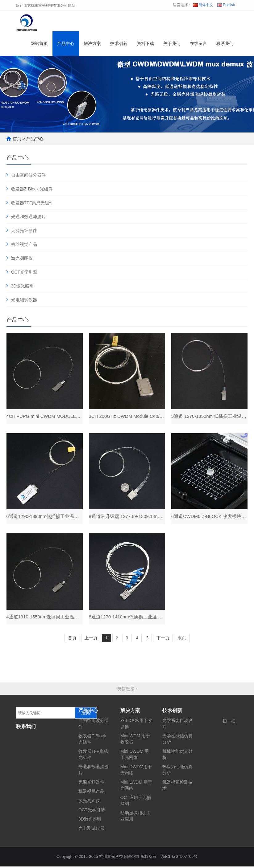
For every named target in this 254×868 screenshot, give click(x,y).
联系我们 (225, 44)
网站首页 (39, 44)
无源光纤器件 (24, 230)
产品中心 (66, 44)
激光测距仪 (22, 258)
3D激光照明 (23, 286)
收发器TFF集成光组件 (32, 203)
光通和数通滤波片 (28, 217)
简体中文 (203, 5)
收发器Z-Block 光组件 (32, 189)
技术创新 (119, 44)
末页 (182, 640)
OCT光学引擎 (24, 272)
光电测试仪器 (24, 300)
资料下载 (145, 44)
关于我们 (172, 44)
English (226, 5)
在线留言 (198, 44)
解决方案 (92, 44)
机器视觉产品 (24, 244)
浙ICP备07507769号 (179, 858)
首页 (17, 139)
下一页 (163, 640)
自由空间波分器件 (28, 175)
